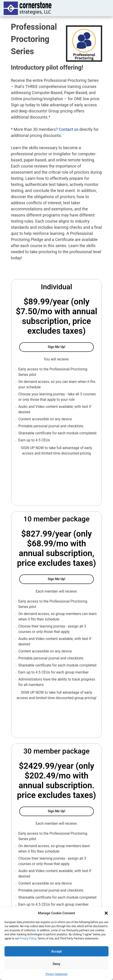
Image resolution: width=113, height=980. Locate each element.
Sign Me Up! (71, 347)
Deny (56, 964)
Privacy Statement (56, 974)
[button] (106, 913)
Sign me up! (71, 811)
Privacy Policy (28, 939)
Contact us (69, 129)
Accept (56, 951)
